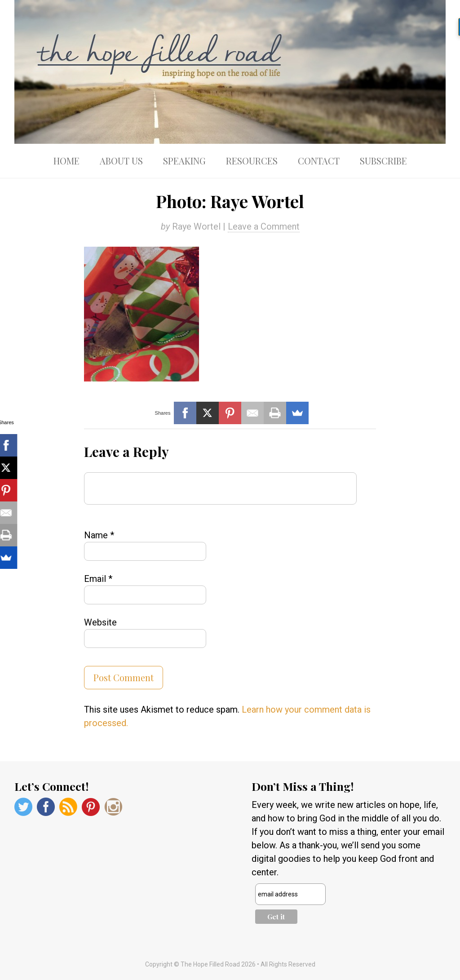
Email (98, 579)
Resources (252, 161)
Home (66, 161)
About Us (121, 161)
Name (99, 535)
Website (100, 622)
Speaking (184, 161)
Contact (319, 161)
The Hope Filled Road (230, 72)
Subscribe (383, 161)
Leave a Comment (264, 226)
